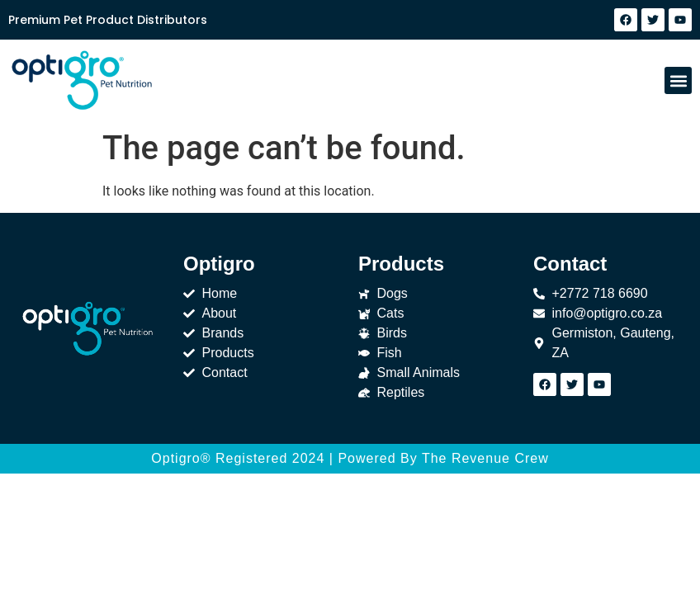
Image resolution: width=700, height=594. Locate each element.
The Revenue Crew (485, 458)
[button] (678, 80)
